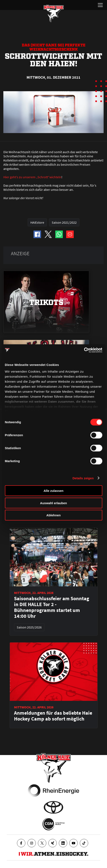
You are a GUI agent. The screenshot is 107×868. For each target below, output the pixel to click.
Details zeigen (83, 478)
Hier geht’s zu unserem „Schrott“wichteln (32, 177)
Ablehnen (53, 515)
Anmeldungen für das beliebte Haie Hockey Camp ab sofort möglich (53, 716)
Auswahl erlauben (53, 503)
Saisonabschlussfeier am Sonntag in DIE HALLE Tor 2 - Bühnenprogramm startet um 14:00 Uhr (52, 607)
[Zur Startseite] (54, 13)
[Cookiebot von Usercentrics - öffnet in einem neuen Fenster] (84, 350)
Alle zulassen (53, 491)
